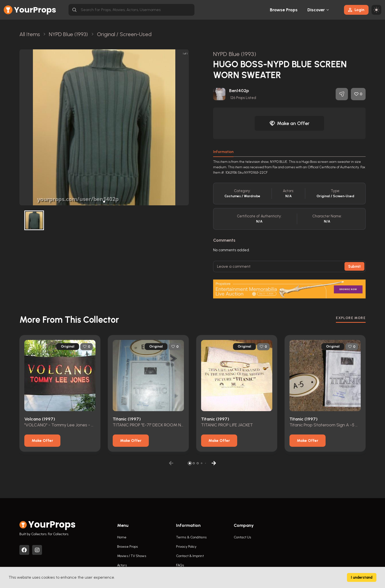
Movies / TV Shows (132, 556)
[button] (104, 202)
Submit (354, 266)
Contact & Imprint (190, 556)
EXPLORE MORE (351, 318)
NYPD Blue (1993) (235, 54)
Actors (122, 565)
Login (356, 10)
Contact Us (242, 537)
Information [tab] (223, 152)
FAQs (180, 565)
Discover (316, 10)
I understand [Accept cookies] (362, 577)
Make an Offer (289, 123)
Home (122, 537)
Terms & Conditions (191, 537)
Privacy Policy (186, 547)
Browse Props (284, 10)
